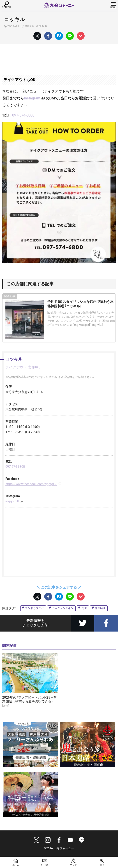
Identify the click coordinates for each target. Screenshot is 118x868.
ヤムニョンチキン (63, 608)
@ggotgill (12, 501)
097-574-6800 (23, 115)
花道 (84, 608)
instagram (32, 98)
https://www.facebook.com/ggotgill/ (31, 484)
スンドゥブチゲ (35, 608)
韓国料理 (100, 608)
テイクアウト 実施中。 (23, 367)
